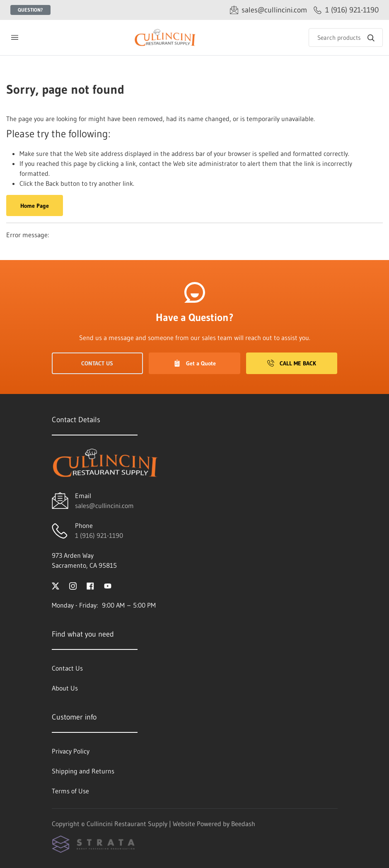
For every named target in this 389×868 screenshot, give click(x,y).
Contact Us (97, 363)
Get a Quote (195, 363)
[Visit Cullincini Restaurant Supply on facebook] (90, 585)
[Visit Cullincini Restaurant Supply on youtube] (108, 585)
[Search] (346, 38)
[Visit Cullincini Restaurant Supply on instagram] (73, 585)
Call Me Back (292, 363)
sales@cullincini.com (104, 506)
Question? (30, 10)
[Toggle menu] (14, 38)
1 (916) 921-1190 (99, 535)
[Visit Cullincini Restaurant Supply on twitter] (56, 585)
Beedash (243, 824)
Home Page (35, 206)
